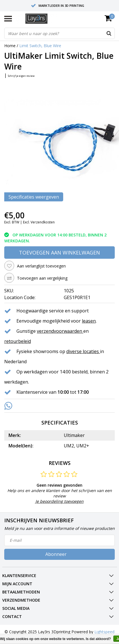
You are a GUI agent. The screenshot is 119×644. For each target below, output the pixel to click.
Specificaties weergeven (34, 197)
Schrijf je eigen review (21, 76)
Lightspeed (104, 632)
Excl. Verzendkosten (39, 222)
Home (10, 46)
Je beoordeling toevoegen (59, 501)
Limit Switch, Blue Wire (40, 46)
